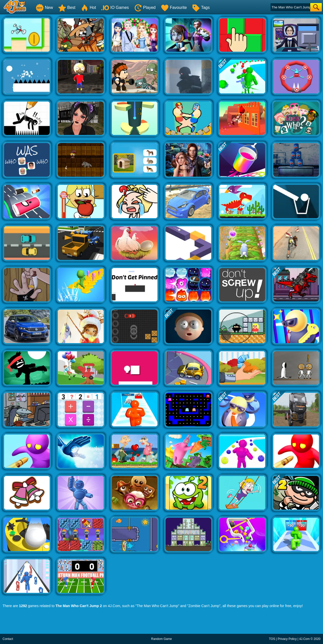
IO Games (115, 8)
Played (145, 8)
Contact (8, 639)
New (44, 8)
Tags (201, 8)
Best (67, 8)
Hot (88, 8)
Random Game (161, 639)
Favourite (174, 8)
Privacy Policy (287, 639)
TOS (272, 639)
